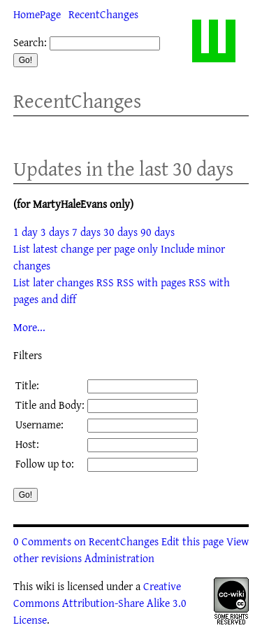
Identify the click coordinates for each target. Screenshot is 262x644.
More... (29, 327)
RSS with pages (151, 282)
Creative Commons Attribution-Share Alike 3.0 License (100, 603)
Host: (27, 444)
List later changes (53, 282)
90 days (158, 232)
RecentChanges (103, 14)
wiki (45, 586)
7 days (86, 232)
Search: (30, 42)
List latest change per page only (86, 248)
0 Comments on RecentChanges (86, 541)
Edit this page (192, 541)
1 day (26, 232)
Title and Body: (50, 405)
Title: (27, 385)
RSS (105, 282)
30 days (121, 232)
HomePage (37, 14)
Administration (119, 558)
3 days (55, 232)
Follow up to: (45, 463)
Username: (39, 424)
